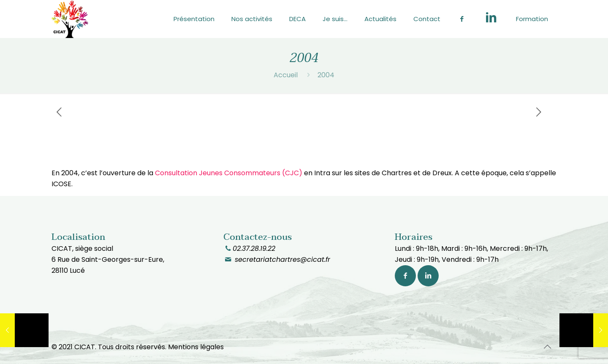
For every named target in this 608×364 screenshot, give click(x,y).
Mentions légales (196, 347)
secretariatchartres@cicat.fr (281, 259)
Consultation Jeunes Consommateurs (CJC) (229, 173)
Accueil (286, 75)
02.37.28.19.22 (254, 249)
